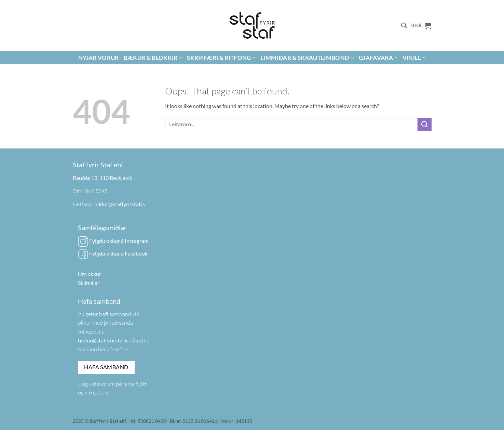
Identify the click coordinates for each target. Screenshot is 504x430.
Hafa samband (106, 367)
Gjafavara (378, 58)
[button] (404, 25)
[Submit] (424, 124)
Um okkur (90, 274)
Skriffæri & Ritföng (221, 58)
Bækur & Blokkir (153, 58)
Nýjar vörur (99, 58)
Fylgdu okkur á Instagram (113, 241)
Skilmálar (89, 283)
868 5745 (96, 191)
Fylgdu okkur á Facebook (113, 253)
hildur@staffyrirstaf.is (120, 204)
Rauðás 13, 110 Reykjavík (103, 178)
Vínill (414, 58)
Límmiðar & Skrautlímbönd (307, 58)
